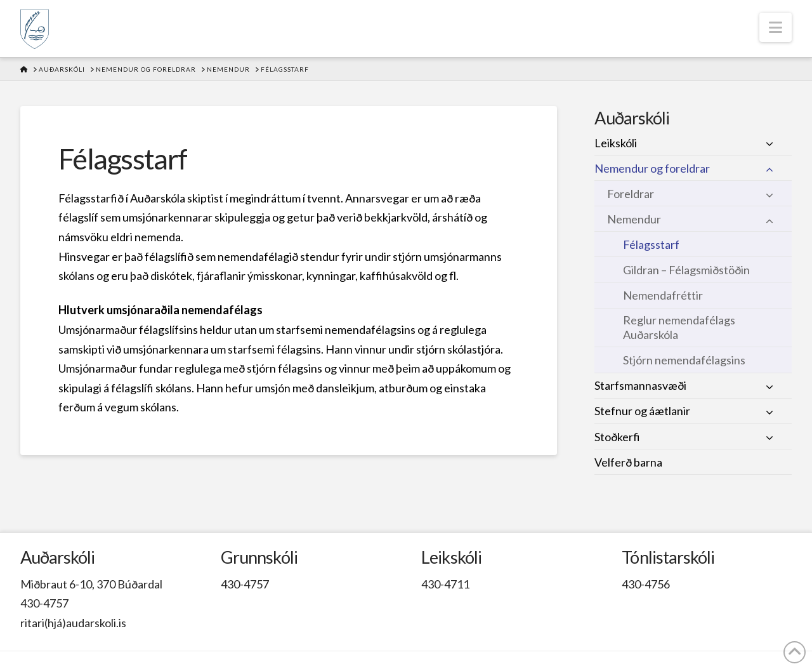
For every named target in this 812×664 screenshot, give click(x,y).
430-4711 (445, 584)
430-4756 (646, 584)
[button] (776, 27)
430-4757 (44, 603)
